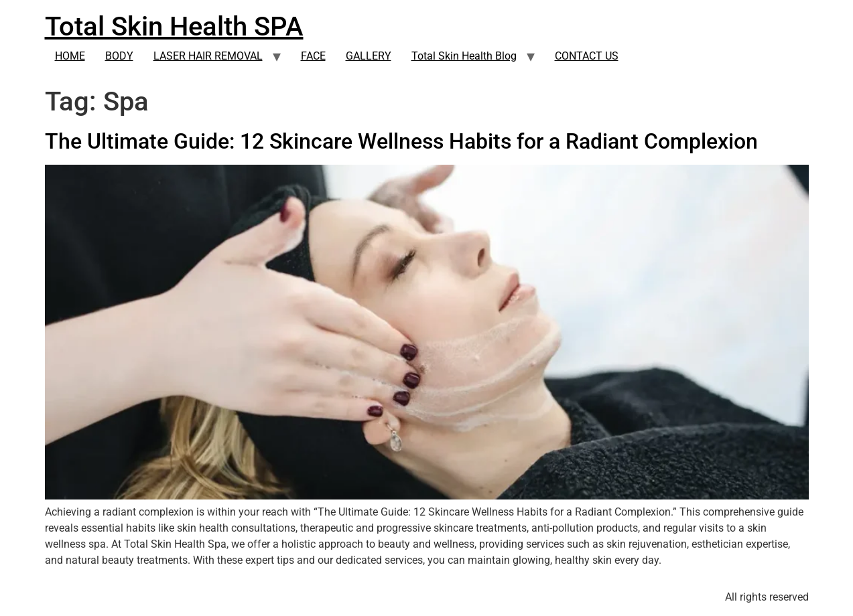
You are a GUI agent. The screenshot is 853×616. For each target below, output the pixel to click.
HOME (70, 56)
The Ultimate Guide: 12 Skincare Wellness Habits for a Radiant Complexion (401, 141)
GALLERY (369, 56)
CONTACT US (587, 56)
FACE (313, 56)
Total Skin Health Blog (464, 56)
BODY (119, 56)
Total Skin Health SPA (174, 26)
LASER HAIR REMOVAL (208, 56)
